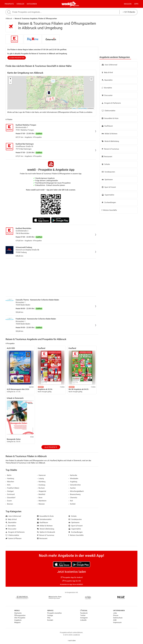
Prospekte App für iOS (71, 581)
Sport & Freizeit (109, 187)
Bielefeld (41, 494)
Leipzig (40, 479)
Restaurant (107, 157)
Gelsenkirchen (75, 485)
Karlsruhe (73, 475)
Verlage (50, 615)
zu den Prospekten (17, 58)
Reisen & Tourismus (110, 149)
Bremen (9, 504)
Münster (41, 504)
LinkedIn (83, 620)
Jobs (115, 613)
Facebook (84, 613)
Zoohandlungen (109, 202)
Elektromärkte (109, 111)
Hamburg (10, 479)
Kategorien (32, 4)
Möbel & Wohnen (110, 134)
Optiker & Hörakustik (46, 532)
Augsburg (73, 482)
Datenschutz (118, 618)
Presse (116, 615)
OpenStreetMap (82, 108)
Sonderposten (108, 172)
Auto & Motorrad (109, 65)
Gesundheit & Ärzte (110, 118)
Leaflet (73, 108)
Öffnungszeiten (20, 615)
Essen (9, 501)
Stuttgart (10, 491)
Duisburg (41, 485)
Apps (136, 4)
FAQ (49, 618)
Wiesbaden (73, 479)
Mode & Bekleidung (110, 141)
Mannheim (42, 501)
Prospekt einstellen (54, 613)
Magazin (128, 4)
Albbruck (9, 19)
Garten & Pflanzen (14, 538)
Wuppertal (42, 491)
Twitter (83, 615)
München (10, 482)
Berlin (77, 6)
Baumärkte (107, 80)
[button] (91, 79)
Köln (8, 485)
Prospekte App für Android (72, 577)
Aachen (72, 488)
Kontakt (50, 620)
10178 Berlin (129, 12)
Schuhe (106, 164)
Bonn (40, 498)
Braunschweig (74, 494)
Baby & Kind (107, 72)
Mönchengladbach (76, 491)
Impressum (117, 622)
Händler (20, 4)
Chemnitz (73, 498)
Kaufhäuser (107, 126)
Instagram (84, 618)
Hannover (41, 475)
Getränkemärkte (44, 519)
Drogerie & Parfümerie (111, 103)
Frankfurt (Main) (12, 488)
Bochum (41, 488)
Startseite (18, 613)
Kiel (71, 501)
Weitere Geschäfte (109, 210)
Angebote (18, 620)
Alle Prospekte (51, 447)
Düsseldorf (10, 498)
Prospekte (9, 4)
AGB (115, 620)
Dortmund (10, 494)
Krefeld (72, 504)
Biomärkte (107, 88)
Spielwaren (107, 180)
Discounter (107, 95)
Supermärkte (108, 195)
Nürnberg (41, 482)
